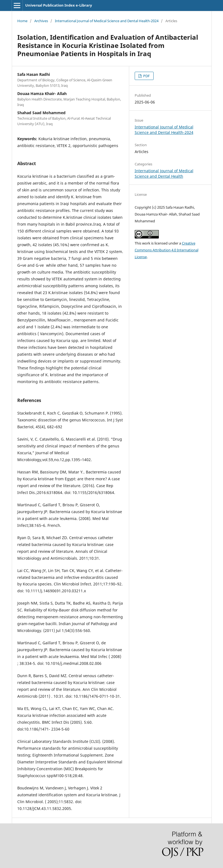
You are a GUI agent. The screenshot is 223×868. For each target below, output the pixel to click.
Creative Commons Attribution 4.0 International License (166, 250)
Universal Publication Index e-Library (59, 5)
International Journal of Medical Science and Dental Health (164, 173)
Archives (41, 21)
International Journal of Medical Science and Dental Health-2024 (107, 21)
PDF (146, 76)
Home (22, 21)
